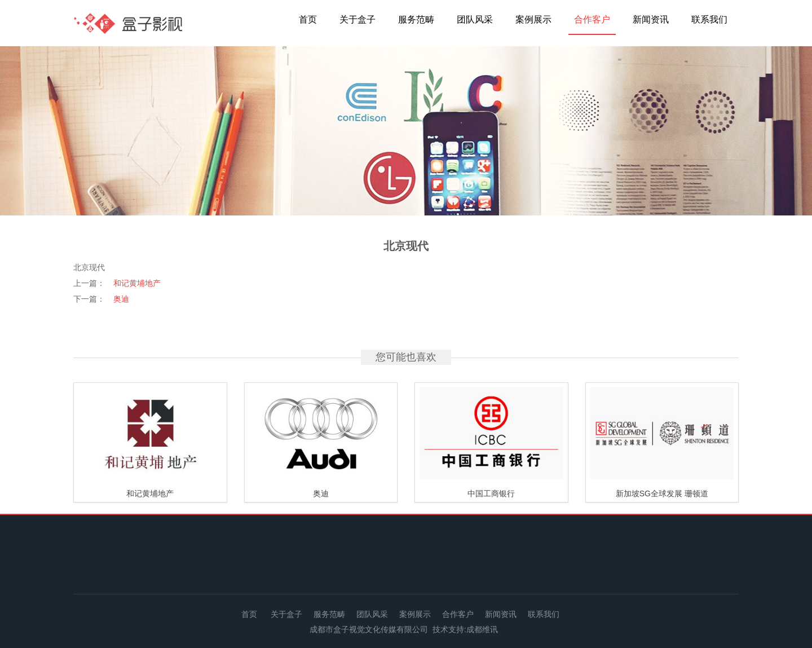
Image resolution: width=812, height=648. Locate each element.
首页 (308, 19)
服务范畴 (416, 19)
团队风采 (475, 19)
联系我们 (709, 19)
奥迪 (121, 299)
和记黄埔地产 (137, 283)
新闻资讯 (651, 19)
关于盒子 (358, 19)
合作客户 (592, 19)
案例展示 (533, 19)
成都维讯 (482, 629)
